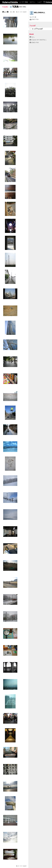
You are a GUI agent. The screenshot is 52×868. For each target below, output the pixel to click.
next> (25, 12)
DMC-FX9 (34, 19)
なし (32, 37)
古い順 (12, 12)
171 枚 (33, 17)
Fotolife (5, 7)
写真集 (15, 7)
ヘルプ (39, 2)
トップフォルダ (36, 29)
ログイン (33, 2)
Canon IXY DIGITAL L (38, 40)
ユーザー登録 (24, 2)
